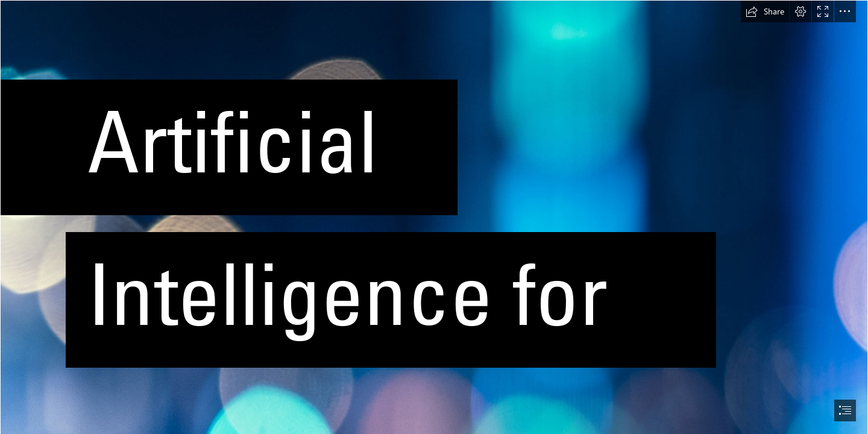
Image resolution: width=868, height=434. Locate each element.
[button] (765, 11)
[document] (434, 217)
